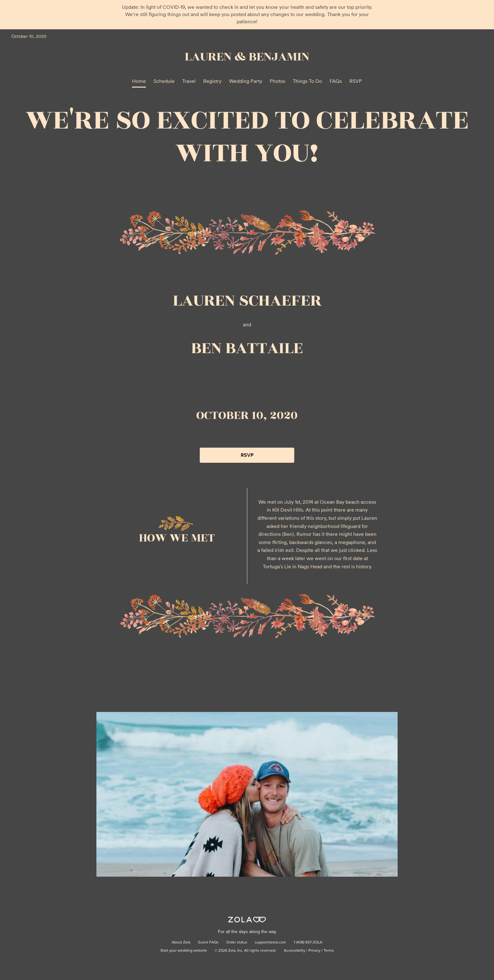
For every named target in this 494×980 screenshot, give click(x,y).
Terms (329, 951)
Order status (237, 943)
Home (139, 81)
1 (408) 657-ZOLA (308, 943)
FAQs (336, 81)
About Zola (181, 943)
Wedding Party (246, 81)
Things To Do (307, 81)
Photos (277, 81)
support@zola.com (270, 943)
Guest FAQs (208, 943)
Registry (212, 81)
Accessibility (295, 951)
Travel (189, 81)
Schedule (164, 81)
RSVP (356, 81)
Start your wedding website (184, 951)
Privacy (314, 951)
